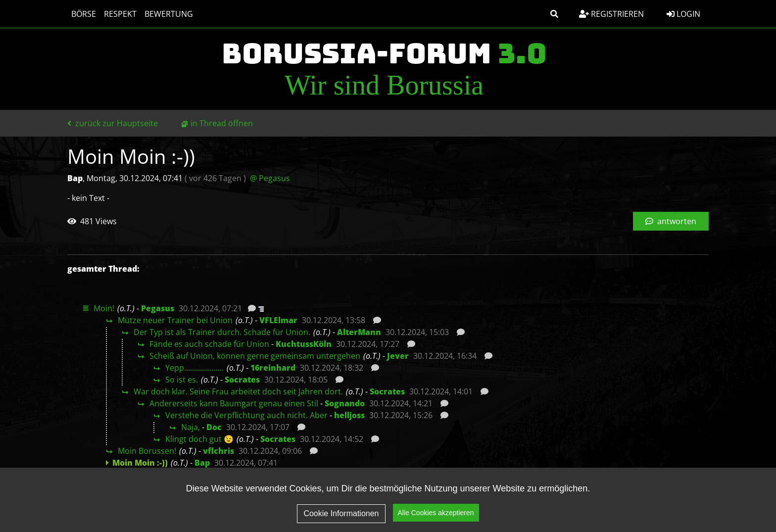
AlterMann (359, 332)
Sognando (345, 403)
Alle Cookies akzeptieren (436, 517)
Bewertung (169, 14)
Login (683, 14)
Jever (398, 356)
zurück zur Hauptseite (113, 123)
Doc (214, 427)
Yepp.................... (194, 368)
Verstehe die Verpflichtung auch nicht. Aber (246, 415)
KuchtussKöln (304, 344)
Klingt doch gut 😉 (199, 439)
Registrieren (611, 14)
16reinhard (273, 368)
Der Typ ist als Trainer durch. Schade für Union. (222, 332)
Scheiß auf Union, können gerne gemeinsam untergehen (255, 356)
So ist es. (182, 380)
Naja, (191, 427)
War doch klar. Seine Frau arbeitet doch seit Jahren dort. (238, 391)
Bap (202, 463)
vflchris (218, 451)
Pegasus (158, 308)
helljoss (349, 415)
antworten (671, 221)
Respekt (120, 14)
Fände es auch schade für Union (209, 344)
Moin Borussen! (147, 451)
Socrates (242, 380)
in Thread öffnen (222, 123)
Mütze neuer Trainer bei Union (175, 320)
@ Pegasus (270, 178)
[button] (554, 14)
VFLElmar (278, 320)
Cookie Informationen (341, 517)
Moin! (104, 308)
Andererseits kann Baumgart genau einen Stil (234, 403)
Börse (84, 14)
